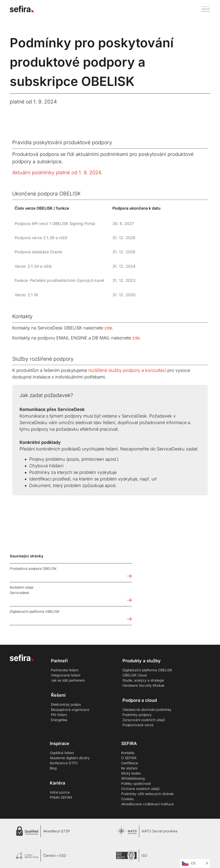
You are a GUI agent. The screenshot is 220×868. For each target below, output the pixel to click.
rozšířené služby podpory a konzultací (127, 370)
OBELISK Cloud (135, 675)
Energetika (59, 720)
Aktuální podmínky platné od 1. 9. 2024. (57, 173)
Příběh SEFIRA (61, 797)
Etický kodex (131, 773)
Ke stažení (129, 768)
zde (108, 328)
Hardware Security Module (143, 685)
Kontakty (128, 753)
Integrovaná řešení (66, 675)
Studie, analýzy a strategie (143, 680)
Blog (53, 768)
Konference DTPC (64, 763)
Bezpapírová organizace (70, 710)
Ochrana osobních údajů (140, 789)
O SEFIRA (129, 758)
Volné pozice (60, 792)
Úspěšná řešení (62, 753)
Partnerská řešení (65, 670)
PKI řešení (59, 715)
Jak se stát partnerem (68, 680)
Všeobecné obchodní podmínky (147, 710)
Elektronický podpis (66, 704)
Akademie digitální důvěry (70, 758)
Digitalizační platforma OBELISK (147, 670)
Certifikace (130, 763)
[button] (204, 9)
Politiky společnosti (136, 783)
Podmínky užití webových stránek (147, 794)
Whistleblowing (133, 778)
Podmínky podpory (137, 715)
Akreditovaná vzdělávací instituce (147, 804)
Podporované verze (138, 725)
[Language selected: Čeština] (195, 863)
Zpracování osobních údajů (144, 720)
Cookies (127, 799)
